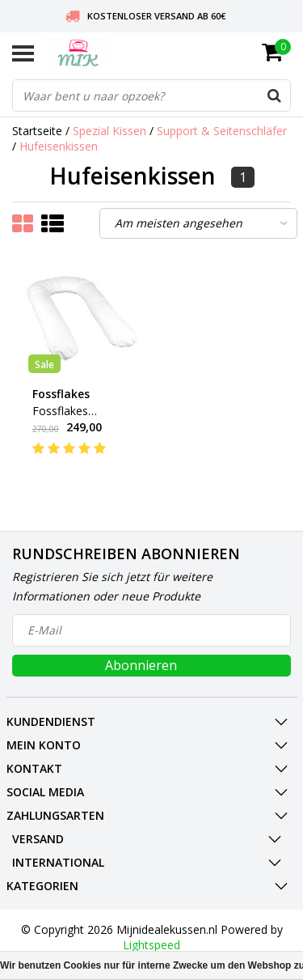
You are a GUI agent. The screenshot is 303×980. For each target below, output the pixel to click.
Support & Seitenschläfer (222, 131)
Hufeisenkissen (59, 146)
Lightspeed (151, 945)
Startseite (37, 131)
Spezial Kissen (109, 131)
